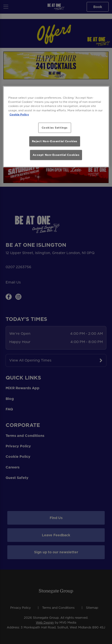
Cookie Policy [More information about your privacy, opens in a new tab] (19, 114)
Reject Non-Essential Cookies (55, 141)
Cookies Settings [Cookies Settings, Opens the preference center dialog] (55, 127)
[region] (56, 127)
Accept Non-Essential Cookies (56, 155)
